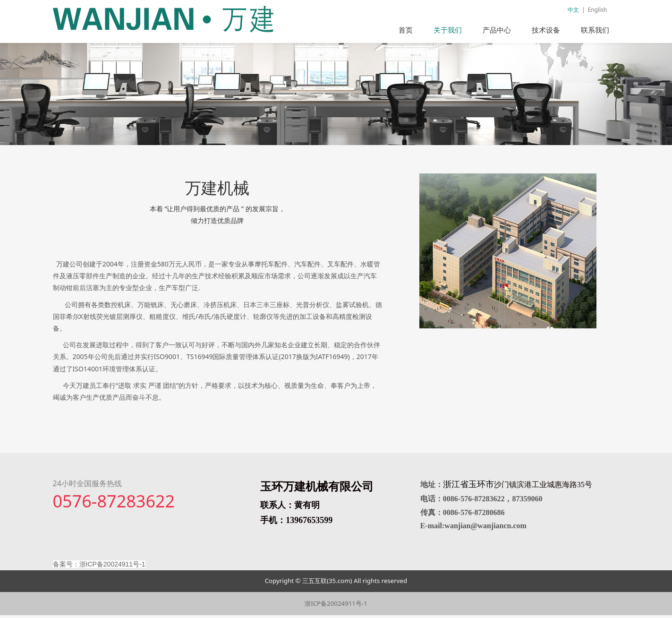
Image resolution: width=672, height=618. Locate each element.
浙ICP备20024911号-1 (336, 606)
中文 (573, 10)
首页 (406, 30)
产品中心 (497, 30)
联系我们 (595, 30)
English (598, 10)
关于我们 (448, 30)
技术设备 (546, 30)
